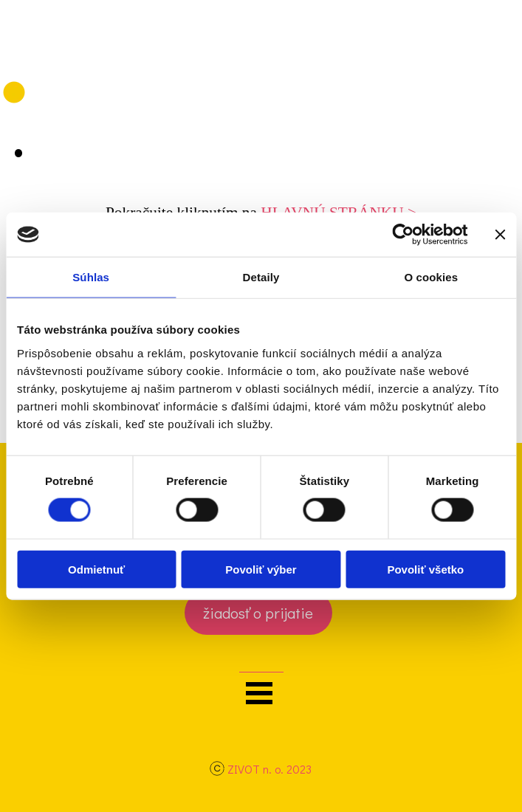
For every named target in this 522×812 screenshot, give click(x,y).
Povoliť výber (261, 569)
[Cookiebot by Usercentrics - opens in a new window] (403, 235)
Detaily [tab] (261, 277)
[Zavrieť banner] (500, 235)
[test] (258, 613)
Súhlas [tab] (91, 277)
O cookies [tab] (432, 277)
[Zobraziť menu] (260, 693)
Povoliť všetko (425, 569)
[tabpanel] (261, 770)
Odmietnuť (96, 569)
